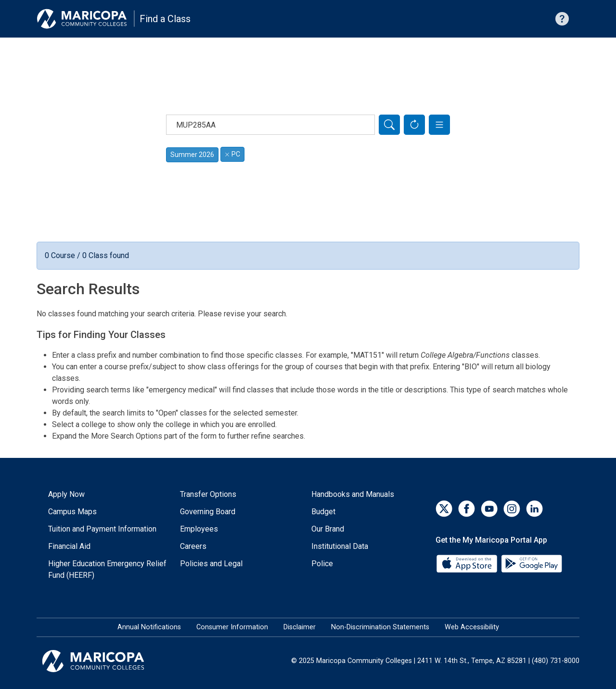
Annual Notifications (149, 627)
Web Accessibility (472, 627)
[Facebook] (467, 509)
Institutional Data (340, 546)
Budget (323, 512)
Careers (193, 546)
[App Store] (468, 563)
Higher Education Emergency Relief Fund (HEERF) (107, 569)
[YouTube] (489, 509)
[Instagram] (512, 509)
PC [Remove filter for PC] (232, 154)
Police (322, 564)
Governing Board (208, 512)
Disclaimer (300, 627)
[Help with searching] (562, 19)
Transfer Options (208, 494)
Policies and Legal (211, 564)
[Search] (389, 125)
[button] (439, 125)
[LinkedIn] (534, 509)
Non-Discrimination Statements (380, 627)
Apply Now (66, 494)
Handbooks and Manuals (353, 494)
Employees (199, 529)
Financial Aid (69, 546)
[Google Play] (531, 563)
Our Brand (328, 529)
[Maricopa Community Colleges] (105, 661)
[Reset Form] (414, 125)
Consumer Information (232, 627)
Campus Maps (72, 512)
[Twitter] (444, 509)
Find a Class (165, 19)
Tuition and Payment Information (102, 529)
